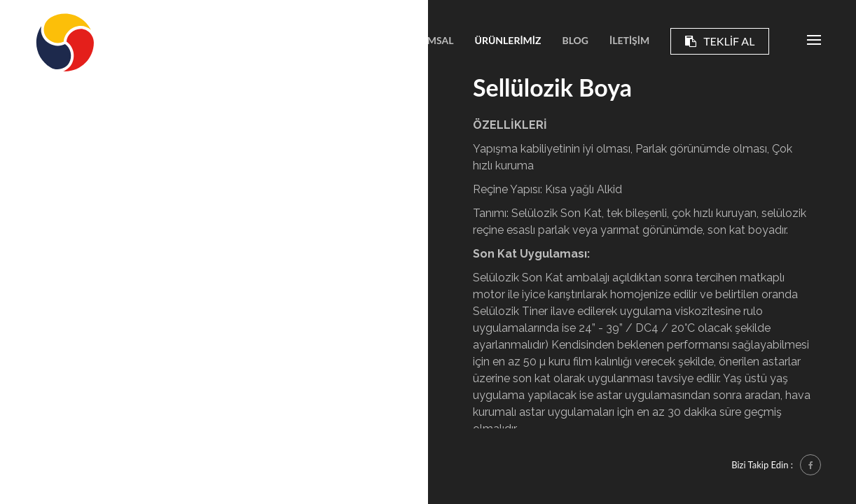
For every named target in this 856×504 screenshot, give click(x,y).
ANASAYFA (353, 40)
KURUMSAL (427, 40)
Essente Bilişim (113, 464)
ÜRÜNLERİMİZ (508, 40)
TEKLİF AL (720, 41)
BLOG (575, 40)
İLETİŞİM (629, 40)
